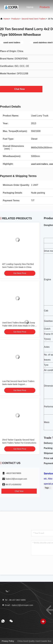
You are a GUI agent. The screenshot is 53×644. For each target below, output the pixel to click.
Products (45, 7)
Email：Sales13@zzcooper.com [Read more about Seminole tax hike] (18, 605)
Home (30, 7)
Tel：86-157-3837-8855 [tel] (14, 600)
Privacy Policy (8, 641)
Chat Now (21, 89)
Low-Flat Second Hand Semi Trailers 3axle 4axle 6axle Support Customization (18, 384)
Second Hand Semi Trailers (33, 19)
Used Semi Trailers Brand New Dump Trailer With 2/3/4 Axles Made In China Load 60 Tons (19, 326)
